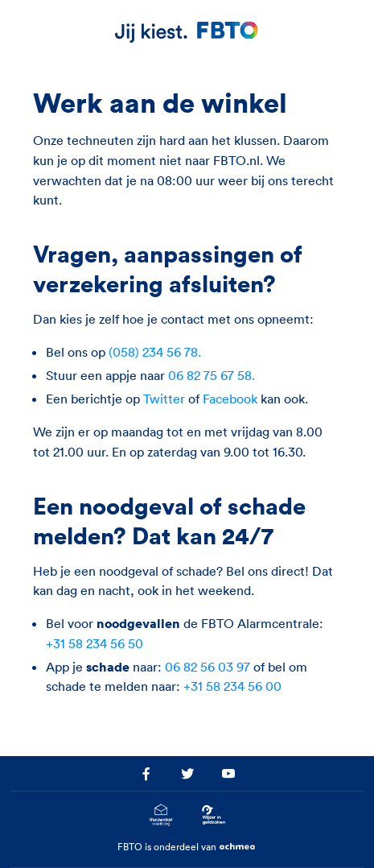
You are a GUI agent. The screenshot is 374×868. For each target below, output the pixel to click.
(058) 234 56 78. (155, 352)
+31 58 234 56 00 (232, 686)
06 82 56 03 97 (208, 667)
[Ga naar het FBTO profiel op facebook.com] (146, 774)
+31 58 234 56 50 (95, 643)
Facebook (230, 399)
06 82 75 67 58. (212, 375)
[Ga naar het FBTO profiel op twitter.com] (187, 774)
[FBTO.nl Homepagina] (187, 31)
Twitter (164, 399)
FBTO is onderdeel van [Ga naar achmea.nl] (187, 847)
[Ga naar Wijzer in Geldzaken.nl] (213, 815)
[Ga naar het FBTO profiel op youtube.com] (228, 774)
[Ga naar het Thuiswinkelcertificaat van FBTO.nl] (161, 815)
